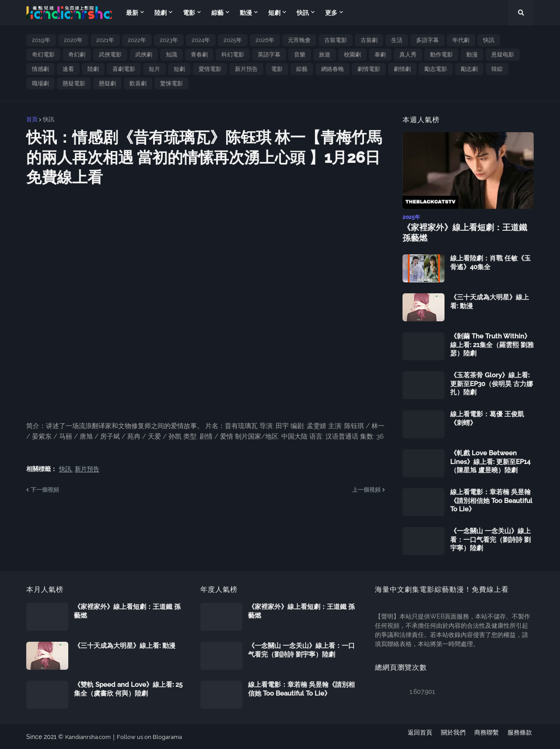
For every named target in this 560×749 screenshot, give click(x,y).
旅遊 (325, 55)
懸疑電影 (74, 83)
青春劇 (199, 55)
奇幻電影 (43, 55)
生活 (397, 40)
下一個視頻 (45, 490)
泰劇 (380, 55)
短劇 (179, 69)
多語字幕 (427, 40)
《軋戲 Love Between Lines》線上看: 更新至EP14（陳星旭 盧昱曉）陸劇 (490, 461)
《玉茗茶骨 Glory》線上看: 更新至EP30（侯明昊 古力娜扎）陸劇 (492, 383)
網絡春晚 (332, 69)
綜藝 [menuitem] (217, 13)
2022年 (137, 40)
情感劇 (40, 69)
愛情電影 (210, 69)
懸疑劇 (107, 83)
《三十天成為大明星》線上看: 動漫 (490, 301)
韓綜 (497, 69)
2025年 (233, 40)
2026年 (265, 40)
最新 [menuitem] (132, 13)
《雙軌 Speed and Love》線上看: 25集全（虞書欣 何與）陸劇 (128, 689)
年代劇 (461, 40)
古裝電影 (336, 40)
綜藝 (302, 69)
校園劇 (352, 55)
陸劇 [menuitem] (161, 13)
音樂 (300, 55)
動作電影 (441, 55)
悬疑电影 (503, 55)
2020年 (73, 40)
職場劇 (40, 83)
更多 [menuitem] (331, 13)
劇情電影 (369, 69)
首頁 (32, 119)
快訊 (489, 40)
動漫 (472, 55)
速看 (68, 69)
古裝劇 (369, 40)
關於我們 (451, 736)
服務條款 (521, 736)
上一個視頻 (366, 490)
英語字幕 (269, 55)
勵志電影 (436, 69)
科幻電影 (233, 55)
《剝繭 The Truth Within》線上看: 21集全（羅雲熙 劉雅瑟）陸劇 (492, 344)
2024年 (201, 40)
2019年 (41, 40)
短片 (154, 69)
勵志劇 (469, 69)
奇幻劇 (77, 55)
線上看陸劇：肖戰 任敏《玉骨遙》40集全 (490, 262)
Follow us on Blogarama (155, 736)
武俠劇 (144, 55)
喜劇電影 (124, 69)
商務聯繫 (486, 736)
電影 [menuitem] (189, 13)
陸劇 (93, 69)
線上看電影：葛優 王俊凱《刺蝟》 (487, 418)
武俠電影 (110, 55)
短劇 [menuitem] (274, 13)
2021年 (105, 40)
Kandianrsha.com (90, 736)
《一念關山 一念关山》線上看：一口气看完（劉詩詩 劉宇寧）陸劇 (490, 539)
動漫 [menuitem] (246, 13)
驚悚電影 (171, 83)
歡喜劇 (138, 83)
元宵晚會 (299, 40)
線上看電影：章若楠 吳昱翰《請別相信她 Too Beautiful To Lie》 (491, 500)
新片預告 (246, 69)
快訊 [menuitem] (303, 13)
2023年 (169, 40)
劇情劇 (402, 69)
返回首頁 (416, 736)
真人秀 (408, 55)
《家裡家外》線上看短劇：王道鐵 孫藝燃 (466, 232)
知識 (171, 55)
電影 (277, 69)
